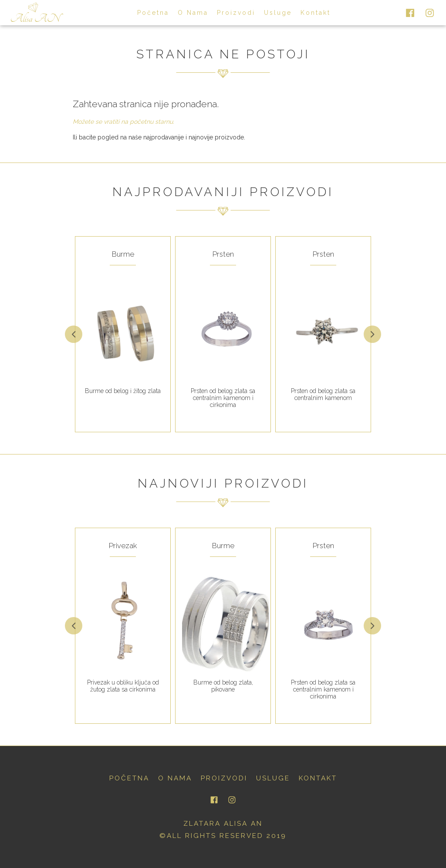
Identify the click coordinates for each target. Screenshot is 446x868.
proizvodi (236, 13)
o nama (193, 13)
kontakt (316, 13)
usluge (278, 13)
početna (153, 13)
